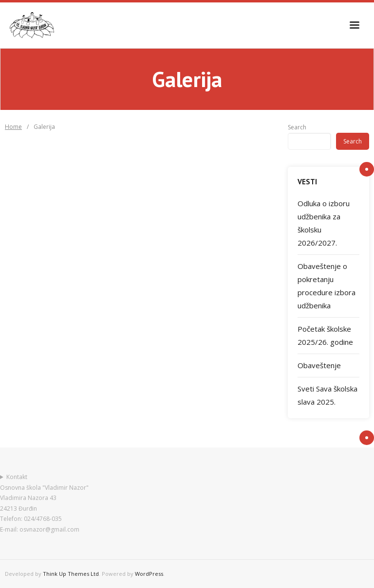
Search (297, 127)
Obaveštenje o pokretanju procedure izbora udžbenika (327, 286)
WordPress (149, 574)
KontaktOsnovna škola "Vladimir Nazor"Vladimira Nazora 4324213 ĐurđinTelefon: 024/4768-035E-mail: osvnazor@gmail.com (44, 503)
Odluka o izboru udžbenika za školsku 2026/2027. (324, 223)
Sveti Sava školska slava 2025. (327, 395)
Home (13, 127)
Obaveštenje (319, 365)
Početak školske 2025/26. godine (325, 335)
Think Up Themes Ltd (71, 574)
